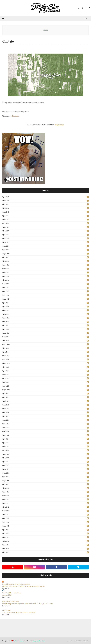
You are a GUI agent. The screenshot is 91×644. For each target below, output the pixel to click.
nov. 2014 (46, 333)
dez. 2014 (46, 329)
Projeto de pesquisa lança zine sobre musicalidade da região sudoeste (28, 604)
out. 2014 (46, 337)
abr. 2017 (46, 223)
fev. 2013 (46, 412)
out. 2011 (46, 473)
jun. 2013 (46, 397)
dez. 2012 (46, 420)
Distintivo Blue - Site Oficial (12, 593)
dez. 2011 (46, 465)
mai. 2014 (46, 356)
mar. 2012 (46, 454)
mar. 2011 (46, 499)
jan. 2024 (46, 208)
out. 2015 (46, 291)
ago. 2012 (46, 435)
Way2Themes (19, 641)
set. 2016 (46, 250)
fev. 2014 (46, 367)
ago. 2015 (46, 299)
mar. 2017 (46, 227)
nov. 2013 (46, 378)
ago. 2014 (46, 344)
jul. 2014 (46, 348)
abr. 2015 (46, 314)
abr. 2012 (46, 450)
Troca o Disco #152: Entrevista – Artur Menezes (19, 612)
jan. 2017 (46, 235)
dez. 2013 (46, 375)
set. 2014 (46, 341)
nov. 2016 (46, 242)
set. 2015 (46, 295)
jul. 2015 (46, 303)
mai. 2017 (46, 220)
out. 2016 (46, 246)
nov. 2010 (46, 515)
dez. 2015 (46, 284)
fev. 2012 (46, 458)
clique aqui (15, 116)
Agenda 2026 (7, 595)
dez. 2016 (46, 238)
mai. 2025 (46, 201)
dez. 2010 (46, 511)
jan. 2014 (46, 371)
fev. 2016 (46, 276)
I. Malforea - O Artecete (11, 602)
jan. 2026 (46, 197)
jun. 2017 (46, 216)
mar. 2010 (46, 545)
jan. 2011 (46, 507)
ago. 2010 (46, 526)
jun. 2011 (46, 488)
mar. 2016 (46, 273)
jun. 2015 (46, 307)
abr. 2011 (46, 496)
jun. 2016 (46, 261)
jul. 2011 (46, 484)
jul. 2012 (46, 439)
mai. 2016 (46, 265)
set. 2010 (46, 522)
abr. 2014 (46, 360)
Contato (86, 641)
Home (70, 641)
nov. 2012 (46, 424)
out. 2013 (46, 382)
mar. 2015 (46, 318)
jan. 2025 (46, 204)
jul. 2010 (46, 530)
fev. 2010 (46, 549)
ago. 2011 (46, 481)
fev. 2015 (46, 322)
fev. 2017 (46, 231)
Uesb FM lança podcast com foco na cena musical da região (23, 586)
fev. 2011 (46, 503)
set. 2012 (46, 431)
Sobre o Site (78, 641)
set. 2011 (46, 477)
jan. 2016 (46, 280)
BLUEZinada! (7, 610)
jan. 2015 (46, 325)
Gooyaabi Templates (39, 641)
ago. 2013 (46, 390)
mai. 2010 (46, 537)
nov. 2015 (46, 288)
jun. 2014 (46, 352)
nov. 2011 (46, 469)
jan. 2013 (46, 416)
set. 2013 (46, 386)
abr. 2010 (46, 541)
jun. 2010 (46, 534)
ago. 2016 (46, 254)
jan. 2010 (46, 552)
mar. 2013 (46, 409)
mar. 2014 (46, 363)
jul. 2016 (46, 257)
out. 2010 (46, 518)
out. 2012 (46, 428)
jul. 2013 (46, 394)
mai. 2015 (46, 310)
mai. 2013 (46, 401)
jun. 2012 (46, 443)
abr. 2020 (46, 212)
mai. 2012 (46, 447)
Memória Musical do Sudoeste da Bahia (16, 584)
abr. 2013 (46, 405)
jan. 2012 (46, 462)
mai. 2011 (46, 492)
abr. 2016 (46, 269)
